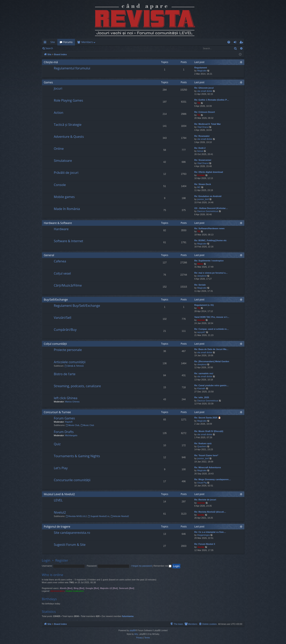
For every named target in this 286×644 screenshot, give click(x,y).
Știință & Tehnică (74, 366)
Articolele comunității (70, 362)
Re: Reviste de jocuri (205, 500)
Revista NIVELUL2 (76, 516)
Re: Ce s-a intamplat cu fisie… (210, 532)
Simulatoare (63, 161)
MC (199, 187)
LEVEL (58, 500)
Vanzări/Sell (63, 318)
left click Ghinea (66, 398)
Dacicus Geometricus (208, 211)
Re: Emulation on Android (208, 196)
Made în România (67, 209)
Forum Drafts (64, 432)
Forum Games (64, 418)
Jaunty (201, 515)
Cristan (201, 175)
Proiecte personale (68, 350)
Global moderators (75, 591)
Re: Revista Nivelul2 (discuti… (210, 512)
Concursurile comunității (72, 480)
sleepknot (202, 276)
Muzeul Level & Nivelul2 (59, 494)
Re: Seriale (200, 285)
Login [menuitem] (236, 43)
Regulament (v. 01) (204, 305)
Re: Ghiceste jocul (204, 88)
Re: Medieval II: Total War (208, 124)
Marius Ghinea (72, 402)
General (49, 255)
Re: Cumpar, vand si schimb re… (212, 329)
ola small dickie (205, 91)
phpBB (133, 630)
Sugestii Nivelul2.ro (99, 516)
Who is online (53, 575)
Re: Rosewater (202, 136)
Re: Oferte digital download (209, 172)
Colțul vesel (62, 273)
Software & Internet (69, 241)
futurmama (128, 616)
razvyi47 (201, 332)
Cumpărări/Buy (65, 330)
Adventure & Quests (69, 137)
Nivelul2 (60, 512)
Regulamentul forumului (72, 68)
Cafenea (60, 261)
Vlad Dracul (203, 127)
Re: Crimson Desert (205, 112)
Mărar (200, 264)
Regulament (201, 68)
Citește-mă (51, 62)
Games (48, 82)
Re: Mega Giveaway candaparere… (213, 479)
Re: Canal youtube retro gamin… (212, 385)
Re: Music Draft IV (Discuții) (209, 431)
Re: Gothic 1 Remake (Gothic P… (212, 100)
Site (53, 42)
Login (62, 48)
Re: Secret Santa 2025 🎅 (208, 418)
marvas (201, 320)
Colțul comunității (55, 344)
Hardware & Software (58, 223)
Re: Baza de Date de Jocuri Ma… (212, 349)
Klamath (201, 388)
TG (199, 103)
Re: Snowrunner (203, 160)
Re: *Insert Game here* (206, 455)
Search (49, 48)
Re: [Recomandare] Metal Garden (212, 361)
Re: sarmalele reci (204, 373)
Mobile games (64, 197)
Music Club (87, 425)
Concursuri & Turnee (57, 412)
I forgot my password (141, 566)
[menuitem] (167, 42)
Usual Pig (202, 483)
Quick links (46, 43)
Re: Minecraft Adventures (208, 467)
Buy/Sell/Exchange (56, 299)
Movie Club (73, 425)
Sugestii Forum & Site (70, 545)
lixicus (200, 151)
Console (60, 185)
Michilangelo (71, 435)
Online (59, 149)
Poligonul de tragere (57, 526)
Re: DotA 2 (200, 148)
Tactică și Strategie (68, 125)
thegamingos (204, 535)
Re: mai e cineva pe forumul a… (211, 273)
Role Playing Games (69, 100)
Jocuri (58, 88)
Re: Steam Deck (203, 184)
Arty (136, 634)
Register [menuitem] (242, 43)
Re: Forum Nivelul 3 (205, 544)
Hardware (61, 229)
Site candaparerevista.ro (72, 533)
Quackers (202, 446)
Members (87, 42)
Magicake (202, 71)
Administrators (57, 591)
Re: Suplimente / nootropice (209, 261)
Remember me (162, 566)
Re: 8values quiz (203, 443)
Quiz (57, 444)
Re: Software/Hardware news (210, 228)
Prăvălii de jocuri (66, 173)
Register (75, 48)
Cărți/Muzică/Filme (68, 285)
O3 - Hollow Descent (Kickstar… (211, 208)
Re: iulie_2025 (202, 397)
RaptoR (69, 422)
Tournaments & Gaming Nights (77, 456)
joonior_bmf (203, 199)
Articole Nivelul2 (120, 516)
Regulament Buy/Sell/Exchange (77, 306)
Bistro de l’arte (65, 374)
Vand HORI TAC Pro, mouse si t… (212, 317)
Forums (68, 42)
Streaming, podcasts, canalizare (77, 386)
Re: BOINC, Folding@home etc (211, 240)
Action (59, 113)
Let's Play (61, 468)
